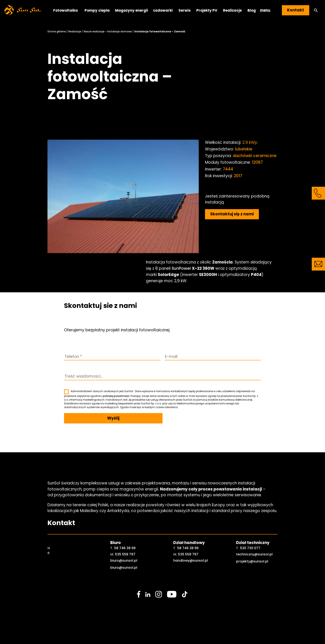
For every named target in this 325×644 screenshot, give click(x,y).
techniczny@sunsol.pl (254, 554)
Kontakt (296, 10)
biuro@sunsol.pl (124, 560)
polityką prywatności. (116, 396)
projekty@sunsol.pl (252, 561)
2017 (238, 176)
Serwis (185, 10)
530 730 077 (250, 548)
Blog (252, 10)
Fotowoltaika (65, 10)
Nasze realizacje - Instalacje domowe (108, 31)
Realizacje (232, 10)
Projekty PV (207, 10)
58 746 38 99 (125, 548)
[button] (316, 10)
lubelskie (244, 149)
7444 (228, 169)
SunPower (181, 268)
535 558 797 (125, 554)
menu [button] (265, 10)
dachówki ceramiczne (255, 156)
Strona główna (57, 31)
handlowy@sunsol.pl (191, 560)
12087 (257, 162)
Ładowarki (163, 10)
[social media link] (139, 594)
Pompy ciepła (97, 10)
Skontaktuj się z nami (232, 214)
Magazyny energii (132, 10)
